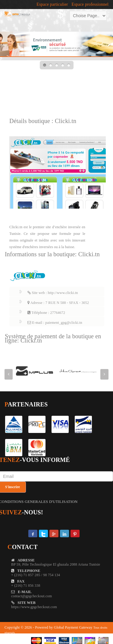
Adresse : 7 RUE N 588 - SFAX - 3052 (58, 303)
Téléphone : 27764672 (46, 313)
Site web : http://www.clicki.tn (53, 293)
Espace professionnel (90, 5)
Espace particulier (52, 5)
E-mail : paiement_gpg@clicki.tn (55, 323)
